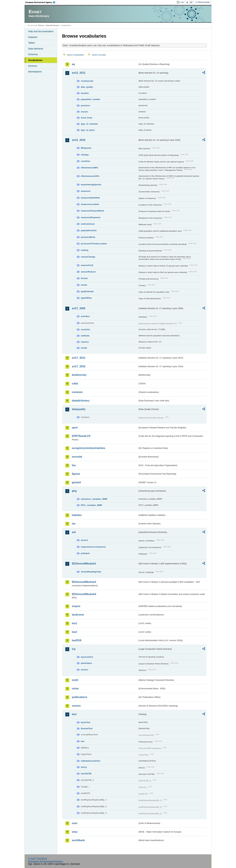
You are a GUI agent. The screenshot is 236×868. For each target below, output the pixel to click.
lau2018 (77, 640)
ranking (85, 250)
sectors (85, 670)
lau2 (74, 632)
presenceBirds (88, 237)
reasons (85, 342)
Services (33, 66)
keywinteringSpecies (91, 185)
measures (86, 191)
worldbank (78, 840)
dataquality (79, 409)
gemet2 (76, 482)
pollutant (85, 553)
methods (85, 336)
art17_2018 (79, 366)
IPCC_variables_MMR (91, 505)
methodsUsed (88, 224)
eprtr (75, 428)
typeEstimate (87, 291)
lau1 (74, 623)
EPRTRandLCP (81, 436)
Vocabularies (35, 60)
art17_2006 (79, 308)
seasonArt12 (87, 265)
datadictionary (81, 401)
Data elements (36, 49)
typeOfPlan (86, 298)
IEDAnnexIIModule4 (84, 594)
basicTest (85, 722)
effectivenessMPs (89, 168)
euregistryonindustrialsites (88, 448)
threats (84, 278)
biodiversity (79, 375)
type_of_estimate (89, 124)
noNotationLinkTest (90, 761)
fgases (76, 474)
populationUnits (89, 230)
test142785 (86, 774)
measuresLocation (90, 204)
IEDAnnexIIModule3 (84, 582)
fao (74, 465)
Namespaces (35, 72)
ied (74, 532)
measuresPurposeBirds (92, 211)
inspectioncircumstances (93, 547)
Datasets (33, 37)
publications (79, 697)
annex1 (84, 540)
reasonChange (88, 257)
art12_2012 (79, 73)
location (85, 93)
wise (75, 832)
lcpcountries (87, 657)
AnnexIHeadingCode (91, 572)
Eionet (41, 25)
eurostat (77, 457)
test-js (84, 767)
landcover (78, 615)
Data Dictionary (52, 25)
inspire (76, 606)
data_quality (87, 87)
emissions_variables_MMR (94, 499)
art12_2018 (79, 140)
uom (75, 823)
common (77, 392)
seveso (76, 706)
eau (83, 741)
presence (85, 105)
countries (85, 161)
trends (84, 285)
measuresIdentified (90, 198)
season (84, 112)
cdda (75, 383)
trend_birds (86, 118)
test (74, 714)
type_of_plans (88, 130)
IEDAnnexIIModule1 (84, 564)
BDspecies (86, 148)
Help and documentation (41, 31)
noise (75, 688)
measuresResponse (91, 217)
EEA (41, 2)
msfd (75, 680)
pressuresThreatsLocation (94, 244)
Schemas (33, 54)
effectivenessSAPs (90, 176)
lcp (74, 649)
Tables (32, 43)
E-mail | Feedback (38, 858)
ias (74, 524)
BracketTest (87, 729)
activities (85, 316)
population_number (90, 99)
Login (182, 2)
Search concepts (99, 55)
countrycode (87, 81)
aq (73, 64)
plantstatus (86, 663)
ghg (74, 491)
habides (77, 515)
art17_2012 (79, 358)
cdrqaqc (85, 155)
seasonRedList (88, 272)
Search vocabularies (75, 55)
